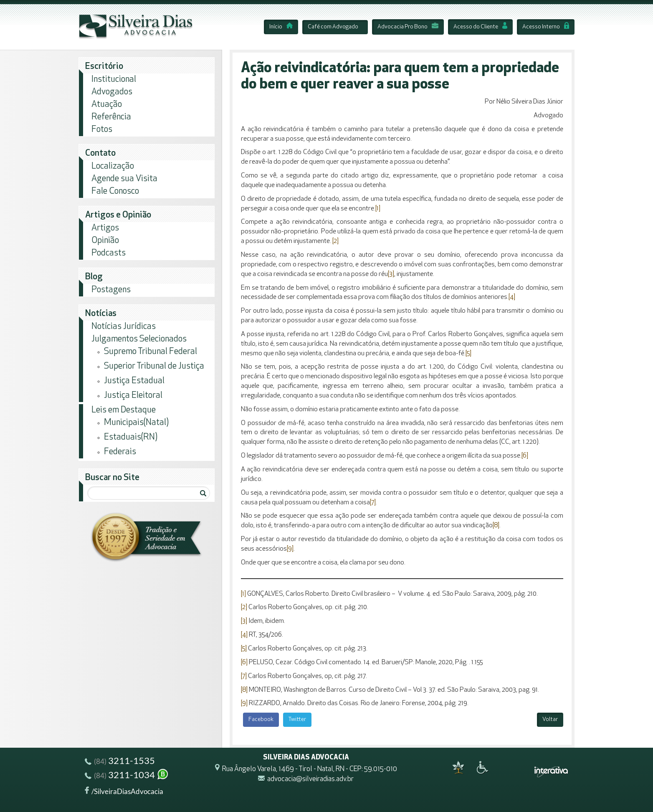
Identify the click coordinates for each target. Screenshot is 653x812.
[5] (468, 354)
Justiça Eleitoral (133, 396)
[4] (512, 297)
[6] (525, 456)
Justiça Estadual (134, 381)
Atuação (107, 105)
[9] (290, 549)
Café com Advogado (333, 27)
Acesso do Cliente (480, 27)
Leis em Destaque (124, 410)
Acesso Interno (546, 27)
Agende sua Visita (124, 179)
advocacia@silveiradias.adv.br (310, 780)
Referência (111, 117)
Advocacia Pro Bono (408, 27)
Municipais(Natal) (136, 423)
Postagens (111, 290)
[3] (391, 274)
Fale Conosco (115, 191)
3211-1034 (127, 776)
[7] (373, 503)
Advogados (112, 92)
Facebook (261, 720)
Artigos (105, 228)
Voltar (550, 720)
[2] (335, 241)
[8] (496, 526)
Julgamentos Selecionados (139, 339)
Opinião (105, 241)
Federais (120, 452)
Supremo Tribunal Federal (151, 352)
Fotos (102, 130)
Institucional (114, 80)
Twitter (297, 720)
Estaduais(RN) (131, 437)
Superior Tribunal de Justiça (154, 366)
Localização (113, 166)
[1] (378, 209)
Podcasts (109, 253)
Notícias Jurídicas (124, 327)
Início (281, 27)
